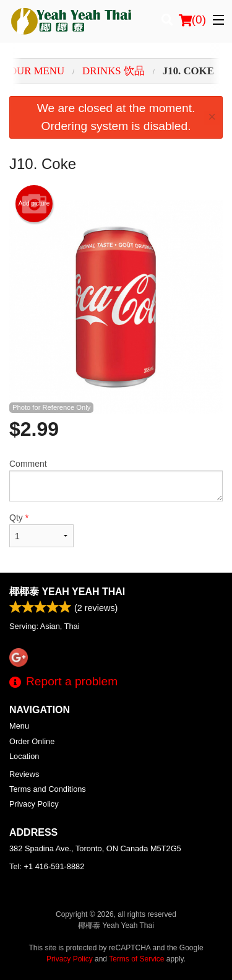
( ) (192, 20)
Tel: (47, 866)
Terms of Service (136, 959)
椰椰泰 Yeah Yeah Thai (67, 592)
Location (24, 756)
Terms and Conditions (48, 789)
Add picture (34, 204)
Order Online (32, 741)
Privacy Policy (34, 804)
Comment (116, 480)
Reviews (24, 774)
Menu (19, 726)
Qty (41, 530)
